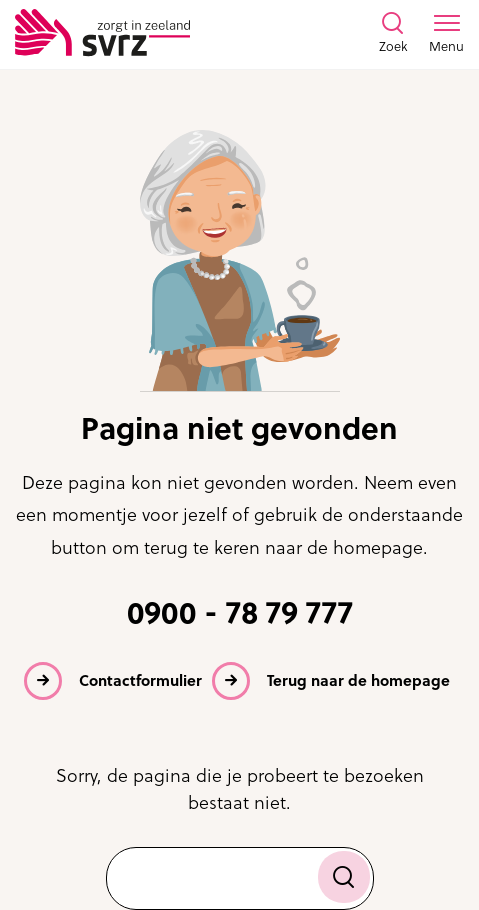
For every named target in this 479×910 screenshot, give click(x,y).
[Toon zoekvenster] (393, 34)
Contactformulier (140, 680)
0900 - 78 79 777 (240, 612)
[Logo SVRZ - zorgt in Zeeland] (102, 34)
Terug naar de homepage (358, 680)
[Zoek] (344, 877)
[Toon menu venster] (446, 34)
